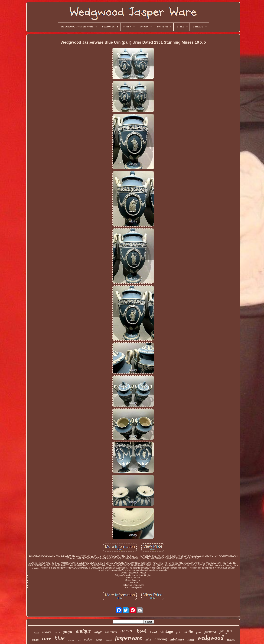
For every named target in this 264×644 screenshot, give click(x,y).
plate (199, 632)
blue (60, 638)
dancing (161, 639)
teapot (231, 640)
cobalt (191, 640)
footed (153, 632)
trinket (35, 640)
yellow (88, 640)
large (98, 632)
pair (79, 640)
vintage (167, 631)
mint (148, 639)
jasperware (128, 638)
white (188, 631)
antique (83, 631)
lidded (37, 633)
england (71, 640)
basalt (99, 640)
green (127, 631)
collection (111, 632)
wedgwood (210, 638)
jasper (226, 631)
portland (210, 632)
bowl (142, 631)
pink (178, 632)
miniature (177, 639)
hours (47, 632)
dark (57, 632)
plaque (68, 632)
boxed (109, 640)
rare (47, 638)
